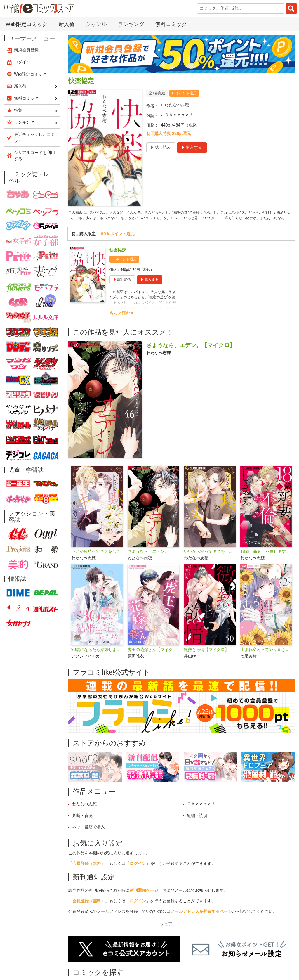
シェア (166, 932)
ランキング (131, 24)
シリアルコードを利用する (34, 156)
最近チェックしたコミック (34, 137)
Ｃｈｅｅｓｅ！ (179, 115)
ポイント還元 (186, 93)
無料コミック (171, 24)
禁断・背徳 (82, 824)
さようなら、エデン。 (148, 560)
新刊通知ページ (144, 899)
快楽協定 (118, 258)
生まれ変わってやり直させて (266, 658)
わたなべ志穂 (177, 105)
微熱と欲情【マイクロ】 (206, 658)
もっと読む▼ (122, 322)
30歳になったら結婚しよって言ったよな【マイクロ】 (97, 658)
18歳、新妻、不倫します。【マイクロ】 (266, 560)
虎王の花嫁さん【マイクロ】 (153, 658)
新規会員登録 (26, 50)
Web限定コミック (26, 24)
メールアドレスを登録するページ (201, 920)
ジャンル (96, 24)
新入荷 (67, 24)
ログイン (138, 872)
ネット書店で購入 (88, 835)
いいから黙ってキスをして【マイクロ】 (210, 560)
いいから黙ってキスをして (96, 560)
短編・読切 (197, 824)
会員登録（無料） (89, 872)
